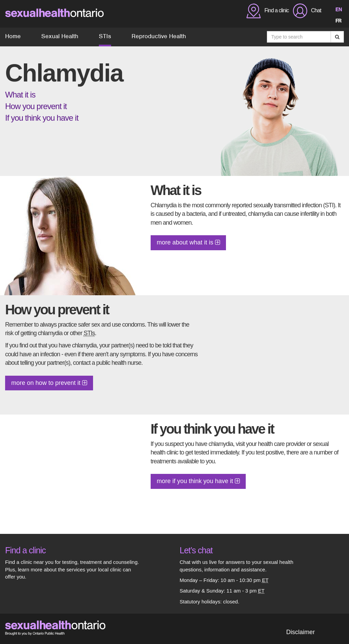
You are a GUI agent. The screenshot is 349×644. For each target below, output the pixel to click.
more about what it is (188, 242)
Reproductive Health (159, 36)
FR (338, 21)
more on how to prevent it (49, 383)
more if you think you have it (198, 481)
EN (339, 10)
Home (13, 36)
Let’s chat (196, 550)
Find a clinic (25, 550)
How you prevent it (36, 106)
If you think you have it (42, 118)
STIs (105, 36)
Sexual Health (60, 36)
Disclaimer (301, 632)
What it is (20, 95)
